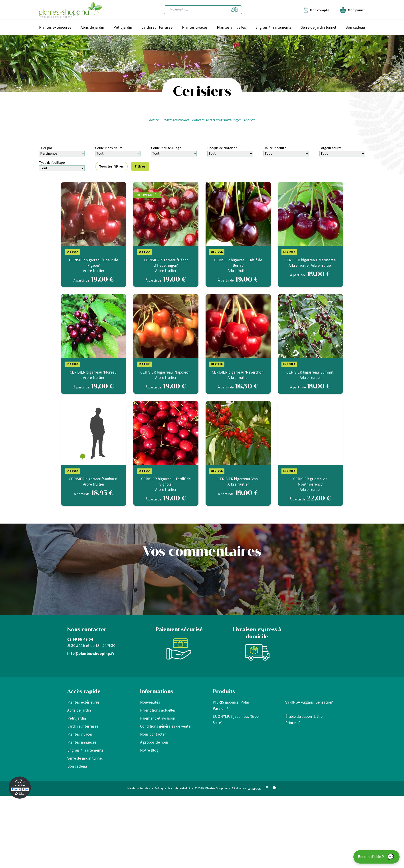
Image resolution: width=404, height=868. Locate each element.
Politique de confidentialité (172, 788)
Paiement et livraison (158, 718)
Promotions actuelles (158, 710)
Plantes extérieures (55, 27)
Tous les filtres (111, 166)
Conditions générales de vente (165, 726)
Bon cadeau (355, 27)
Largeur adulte (331, 148)
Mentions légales (139, 788)
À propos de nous (154, 742)
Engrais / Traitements (273, 27)
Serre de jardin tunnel (318, 27)
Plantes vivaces (195, 27)
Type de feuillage (52, 163)
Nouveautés (150, 702)
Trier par (46, 148)
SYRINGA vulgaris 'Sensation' (309, 702)
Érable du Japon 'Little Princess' (304, 720)
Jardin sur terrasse (157, 27)
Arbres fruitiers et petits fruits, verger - (217, 120)
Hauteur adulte (275, 148)
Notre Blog (149, 750)
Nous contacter (153, 734)
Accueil (154, 120)
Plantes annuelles (231, 27)
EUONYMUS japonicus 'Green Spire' (237, 720)
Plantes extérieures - (177, 120)
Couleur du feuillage (166, 148)
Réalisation (246, 788)
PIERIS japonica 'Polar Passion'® (231, 705)
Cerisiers (250, 120)
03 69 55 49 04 (80, 639)
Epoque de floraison (222, 148)
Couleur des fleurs (109, 148)
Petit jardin (123, 27)
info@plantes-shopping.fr (91, 654)
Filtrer (140, 166)
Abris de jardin (92, 27)
